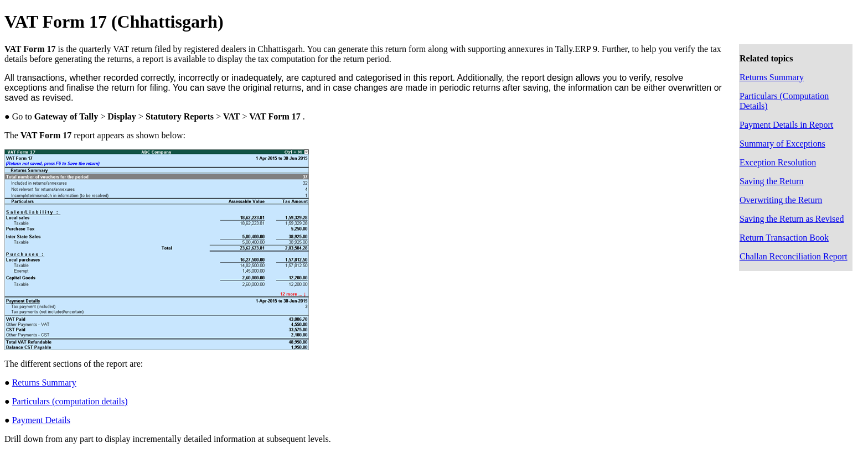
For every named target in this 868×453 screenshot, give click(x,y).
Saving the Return (772, 181)
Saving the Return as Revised (792, 219)
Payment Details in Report (786, 125)
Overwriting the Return (781, 200)
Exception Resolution (778, 162)
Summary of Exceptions (782, 144)
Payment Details (41, 420)
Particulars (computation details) (70, 401)
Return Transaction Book (784, 238)
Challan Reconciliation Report (794, 256)
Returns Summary (772, 77)
